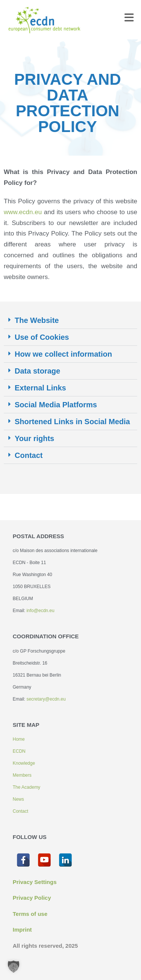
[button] (70, 320)
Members (22, 775)
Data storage (37, 371)
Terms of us (29, 914)
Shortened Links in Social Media (72, 422)
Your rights (34, 438)
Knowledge (24, 763)
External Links (40, 388)
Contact (29, 455)
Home (19, 739)
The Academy (27, 787)
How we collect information (63, 354)
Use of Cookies (42, 337)
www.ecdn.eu (24, 212)
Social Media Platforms (56, 405)
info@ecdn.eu (40, 611)
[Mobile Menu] (129, 20)
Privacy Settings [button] (35, 882)
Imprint (22, 930)
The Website (37, 320)
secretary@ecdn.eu (46, 699)
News (18, 799)
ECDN (19, 751)
